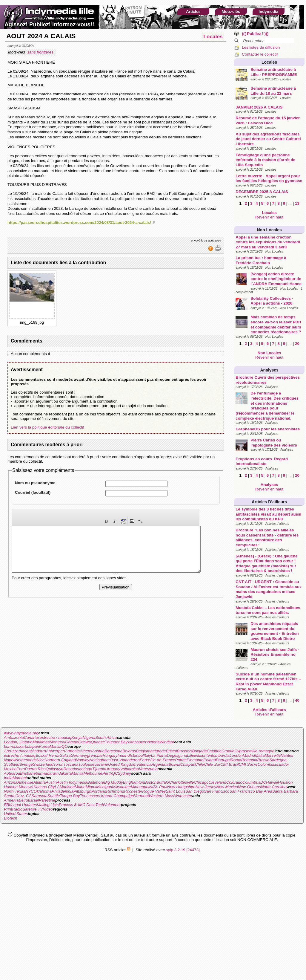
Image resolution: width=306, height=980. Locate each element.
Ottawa (84, 742)
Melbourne (93, 773)
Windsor (167, 742)
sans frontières (41, 52)
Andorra (39, 751)
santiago (84, 769)
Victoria (153, 742)
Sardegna (278, 760)
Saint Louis (176, 791)
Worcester (183, 796)
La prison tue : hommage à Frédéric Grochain (261, 260)
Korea (44, 746)
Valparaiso (130, 769)
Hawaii (272, 782)
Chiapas (188, 764)
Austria (98, 751)
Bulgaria (200, 751)
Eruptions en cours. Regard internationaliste (262, 461)
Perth (107, 773)
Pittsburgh (82, 791)
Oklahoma (43, 791)
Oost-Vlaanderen (125, 760)
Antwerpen (56, 751)
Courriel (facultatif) (33, 492)
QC (64, 746)
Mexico (10, 769)
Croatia (228, 751)
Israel (34, 800)
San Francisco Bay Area (251, 791)
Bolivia (174, 764)
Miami (91, 787)
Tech (100, 805)
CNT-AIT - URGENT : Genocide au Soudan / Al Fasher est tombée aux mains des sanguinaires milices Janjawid (269, 589)
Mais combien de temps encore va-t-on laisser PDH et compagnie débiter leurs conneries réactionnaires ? (276, 324)
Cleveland (217, 782)
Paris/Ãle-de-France (157, 760)
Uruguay (113, 769)
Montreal (57, 742)
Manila (55, 746)
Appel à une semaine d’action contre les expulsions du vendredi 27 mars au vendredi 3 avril (268, 242)
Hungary (110, 755)
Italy (147, 755)
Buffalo (163, 782)
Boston (150, 782)
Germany (79, 755)
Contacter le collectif (260, 54)
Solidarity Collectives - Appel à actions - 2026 (272, 301)
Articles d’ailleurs (269, 502)
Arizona (11, 782)
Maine (80, 787)
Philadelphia (63, 791)
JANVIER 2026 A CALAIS (259, 107)
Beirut (24, 800)
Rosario (70, 769)
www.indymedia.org (21, 733)
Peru (21, 769)
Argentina (160, 764)
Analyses (269, 370)
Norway (83, 760)
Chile (199, 764)
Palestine (47, 800)
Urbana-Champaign (116, 796)
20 (297, 344)
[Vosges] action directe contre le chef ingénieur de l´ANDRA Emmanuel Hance (276, 279)
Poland (210, 760)
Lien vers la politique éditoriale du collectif (47, 427)
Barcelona (113, 751)
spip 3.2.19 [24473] (183, 850)
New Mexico (227, 787)
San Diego (195, 791)
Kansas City (44, 787)
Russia (263, 760)
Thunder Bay (116, 742)
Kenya (77, 737)
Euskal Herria (47, 755)
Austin (51, 782)
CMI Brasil (229, 764)
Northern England (60, 760)
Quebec (98, 742)
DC (263, 782)
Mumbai (20, 778)
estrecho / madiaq (56, 737)
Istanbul (137, 755)
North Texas (14, 791)
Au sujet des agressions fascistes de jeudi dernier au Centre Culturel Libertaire (268, 139)
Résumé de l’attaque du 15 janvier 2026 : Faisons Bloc (268, 120)
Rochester (133, 791)
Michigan (104, 787)
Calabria (214, 751)
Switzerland (43, 764)
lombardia (221, 755)
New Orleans (249, 787)
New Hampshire (181, 787)
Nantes (287, 755)
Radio (17, 809)
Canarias (32, 737)
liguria (182, 755)
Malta (260, 755)
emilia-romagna (261, 751)
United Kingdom (122, 764)
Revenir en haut (269, 217)
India (8, 778)
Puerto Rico (35, 769)
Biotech (10, 818)
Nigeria (89, 737)
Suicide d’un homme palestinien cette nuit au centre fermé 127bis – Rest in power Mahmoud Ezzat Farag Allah (268, 682)
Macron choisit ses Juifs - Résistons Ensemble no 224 (275, 655)
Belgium (143, 751)
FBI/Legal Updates (20, 805)
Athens (86, 751)
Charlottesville (182, 782)
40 (297, 700)
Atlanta (40, 782)
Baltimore (96, 782)
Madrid (249, 755)
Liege (172, 755)
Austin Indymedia (72, 782)
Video (48, 809)
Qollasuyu (54, 769)
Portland (99, 791)
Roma (236, 760)
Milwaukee (121, 787)
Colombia (266, 764)
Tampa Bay (70, 796)
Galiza (65, 755)
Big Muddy (114, 782)
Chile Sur (212, 764)
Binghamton (134, 782)
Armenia (73, 751)
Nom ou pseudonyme (35, 483)
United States (16, 814)
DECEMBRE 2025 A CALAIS (262, 192)
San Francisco (217, 791)
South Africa (106, 737)
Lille (191, 755)
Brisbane (28, 773)
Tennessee (89, 796)
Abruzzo (11, 751)
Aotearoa (12, 773)
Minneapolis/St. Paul (149, 787)
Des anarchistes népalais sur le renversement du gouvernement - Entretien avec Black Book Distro (275, 631)
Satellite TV (33, 809)
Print (8, 809)
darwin (53, 773)
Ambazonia (14, 737)
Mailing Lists (48, 805)
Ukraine (101, 764)
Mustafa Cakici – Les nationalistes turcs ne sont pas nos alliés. (268, 610)
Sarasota (40, 796)
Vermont (141, 796)
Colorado (234, 782)
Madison (67, 787)
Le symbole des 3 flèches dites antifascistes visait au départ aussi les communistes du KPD (268, 514)
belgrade (158, 751)
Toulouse (86, 764)
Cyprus (241, 751)
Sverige (26, 764)
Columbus (251, 782)
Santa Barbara (285, 791)
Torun (59, 764)
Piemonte (195, 760)
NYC (29, 791)
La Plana (159, 755)
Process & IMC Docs (77, 805)
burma (10, 746)
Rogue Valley (154, 791)
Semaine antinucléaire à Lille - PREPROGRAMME (274, 72)
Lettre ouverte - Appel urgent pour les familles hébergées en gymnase (269, 178)
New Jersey (206, 787)
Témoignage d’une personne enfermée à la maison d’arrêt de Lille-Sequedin (265, 160)
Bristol (171, 751)
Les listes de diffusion (261, 47)
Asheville (25, 782)
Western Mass (161, 796)
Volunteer (112, 805)
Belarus (129, 751)
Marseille (273, 755)
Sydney (124, 773)
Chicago (201, 782)
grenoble (95, 755)
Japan (34, 746)
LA (57, 787)
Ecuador (282, 764)
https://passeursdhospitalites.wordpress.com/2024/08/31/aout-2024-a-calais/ (79, 223)
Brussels (184, 751)
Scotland (12, 764)
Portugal (223, 760)
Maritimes (41, 742)
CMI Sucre (248, 764)
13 (297, 203)
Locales (269, 62)
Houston (285, 782)
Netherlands (26, 760)
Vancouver (137, 742)
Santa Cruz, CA (18, 796)
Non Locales (269, 230)
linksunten (203, 755)
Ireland (124, 755)
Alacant (25, 751)
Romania (249, 760)
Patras (181, 760)
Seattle (54, 796)
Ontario (72, 742)
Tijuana (99, 769)
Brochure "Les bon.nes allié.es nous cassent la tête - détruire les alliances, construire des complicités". (267, 538)
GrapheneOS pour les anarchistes (268, 429)
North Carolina (274, 787)
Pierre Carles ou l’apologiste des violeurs (274, 443)
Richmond (115, 791)
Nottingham (99, 760)
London (236, 755)
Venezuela (148, 769)
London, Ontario (18, 742)
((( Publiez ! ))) (255, 34)
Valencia (144, 764)
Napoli (10, 760)
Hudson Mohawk (19, 787)
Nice (41, 760)
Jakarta (22, 746)
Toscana (71, 764)
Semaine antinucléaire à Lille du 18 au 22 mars (273, 91)
